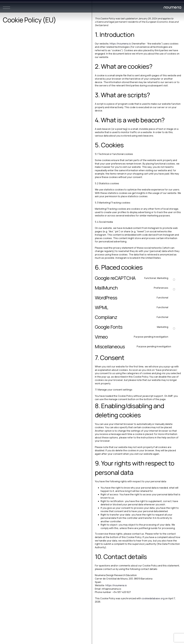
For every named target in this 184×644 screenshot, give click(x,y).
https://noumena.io (120, 44)
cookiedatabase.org (153, 598)
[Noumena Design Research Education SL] (172, 8)
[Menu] (6, 8)
